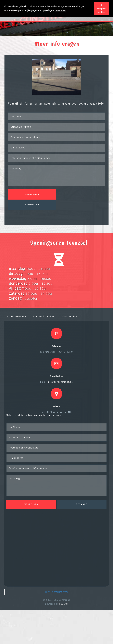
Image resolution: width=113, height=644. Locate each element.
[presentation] (30, 215)
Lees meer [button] (60, 10)
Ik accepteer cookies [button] (101, 9)
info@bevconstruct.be (60, 382)
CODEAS (63, 604)
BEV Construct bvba (57, 592)
